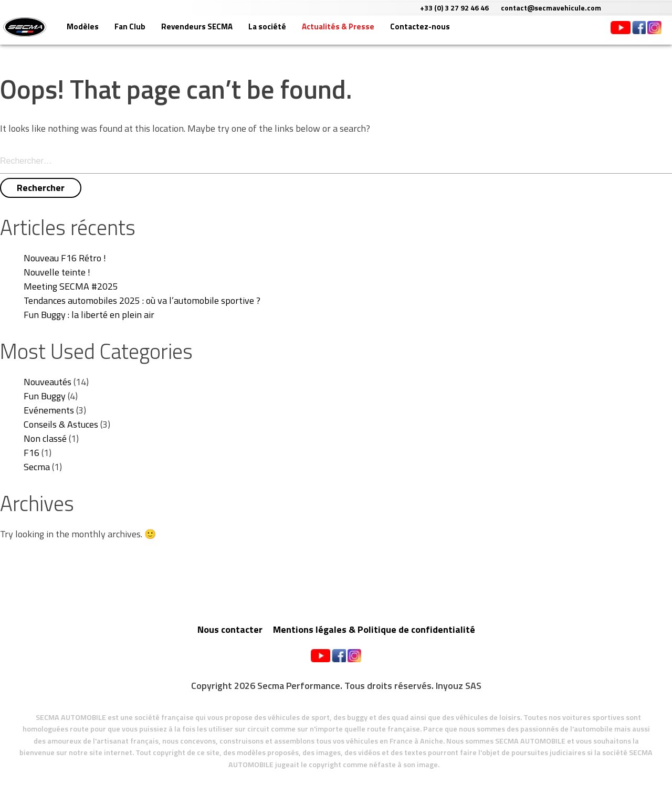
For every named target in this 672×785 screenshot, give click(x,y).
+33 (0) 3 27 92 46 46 (515, 8)
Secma (37, 467)
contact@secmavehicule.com (611, 8)
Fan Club (166, 33)
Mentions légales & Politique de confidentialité (374, 629)
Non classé (45, 438)
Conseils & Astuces (61, 424)
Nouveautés (48, 382)
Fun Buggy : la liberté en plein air (89, 315)
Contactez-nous (456, 33)
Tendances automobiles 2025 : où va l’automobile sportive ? (142, 300)
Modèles (119, 33)
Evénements (49, 410)
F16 (31, 453)
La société (303, 33)
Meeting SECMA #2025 (71, 286)
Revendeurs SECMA (233, 33)
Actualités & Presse (374, 33)
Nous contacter (230, 629)
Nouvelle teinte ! (57, 272)
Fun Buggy (45, 396)
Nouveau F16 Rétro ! (65, 258)
